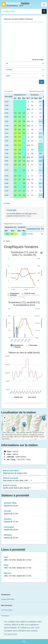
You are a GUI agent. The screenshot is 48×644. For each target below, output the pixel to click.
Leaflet (4, 432)
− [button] (5, 422)
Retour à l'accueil (16, 4)
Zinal (24, 567)
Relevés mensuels (24, 479)
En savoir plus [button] (11, 634)
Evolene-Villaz (24, 504)
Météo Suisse (26, 216)
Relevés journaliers (24, 472)
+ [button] (5, 418)
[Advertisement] (24, 40)
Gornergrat (24, 528)
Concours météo (7, 610)
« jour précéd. (8, 91)
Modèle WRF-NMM (8, 599)
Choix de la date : (38, 60)
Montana (24, 536)
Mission (24, 575)
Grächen (24, 520)
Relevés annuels (24, 487)
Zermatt (24, 512)
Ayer (24, 559)
